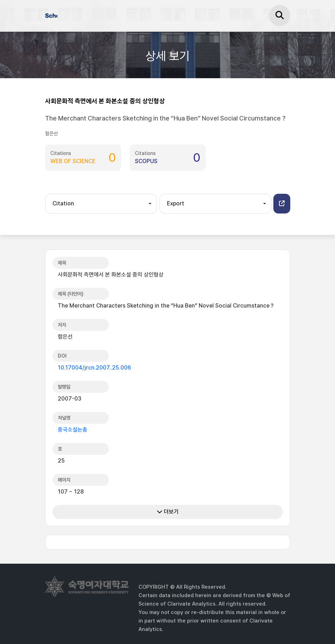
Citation (63, 203)
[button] (282, 204)
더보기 (168, 512)
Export (176, 203)
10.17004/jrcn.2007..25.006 (94, 368)
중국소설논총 (73, 430)
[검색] (280, 16)
